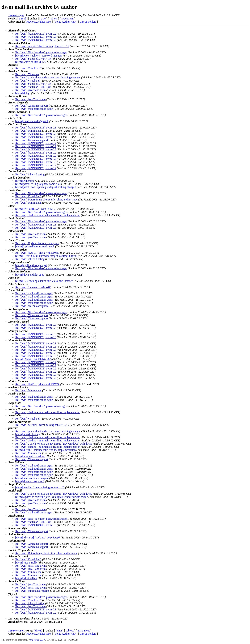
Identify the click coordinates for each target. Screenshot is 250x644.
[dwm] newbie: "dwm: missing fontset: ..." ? (40, 487)
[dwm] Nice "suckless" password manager (39, 56)
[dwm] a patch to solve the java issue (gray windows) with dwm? (51, 497)
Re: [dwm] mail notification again (34, 109)
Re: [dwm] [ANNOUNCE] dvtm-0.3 (36, 128)
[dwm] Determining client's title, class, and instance (44, 281)
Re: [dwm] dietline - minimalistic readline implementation (48, 215)
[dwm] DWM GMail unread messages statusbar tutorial (46, 256)
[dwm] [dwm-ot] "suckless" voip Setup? (38, 538)
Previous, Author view (39, 22)
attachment (67, 19)
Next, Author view (66, 22)
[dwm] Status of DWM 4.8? (31, 62)
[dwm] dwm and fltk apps (30, 275)
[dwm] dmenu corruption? (30, 481)
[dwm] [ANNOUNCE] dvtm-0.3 (33, 359)
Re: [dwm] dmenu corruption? (32, 306)
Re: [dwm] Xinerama (27, 74)
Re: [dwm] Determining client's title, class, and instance (46, 200)
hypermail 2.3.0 (37, 640)
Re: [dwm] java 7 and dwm (30, 90)
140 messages (16, 15)
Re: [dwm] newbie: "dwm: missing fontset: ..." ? (42, 46)
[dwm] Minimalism (26, 578)
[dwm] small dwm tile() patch (32, 121)
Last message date (19, 619)
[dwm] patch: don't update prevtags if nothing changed (46, 187)
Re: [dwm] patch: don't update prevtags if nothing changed (48, 77)
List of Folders (88, 22)
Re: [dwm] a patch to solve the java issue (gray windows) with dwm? (54, 444)
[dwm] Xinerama (25, 181)
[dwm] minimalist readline (30, 456)
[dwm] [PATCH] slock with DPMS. (35, 209)
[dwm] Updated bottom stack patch (35, 246)
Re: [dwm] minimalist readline (32, 591)
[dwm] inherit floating (28, 434)
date (43, 19)
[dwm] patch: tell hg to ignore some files (38, 184)
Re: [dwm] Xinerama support (32, 106)
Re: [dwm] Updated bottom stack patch (37, 243)
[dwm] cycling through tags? (31, 265)
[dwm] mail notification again (32, 478)
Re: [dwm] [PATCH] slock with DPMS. (37, 253)
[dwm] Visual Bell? (26, 563)
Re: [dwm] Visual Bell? (28, 68)
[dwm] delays (23, 93)
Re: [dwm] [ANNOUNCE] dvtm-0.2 (36, 34)
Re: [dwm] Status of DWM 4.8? (33, 59)
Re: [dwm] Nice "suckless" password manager (41, 52)
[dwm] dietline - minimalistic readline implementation (45, 450)
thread (23, 19)
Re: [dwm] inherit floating (30, 174)
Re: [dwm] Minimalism (28, 131)
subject (53, 19)
